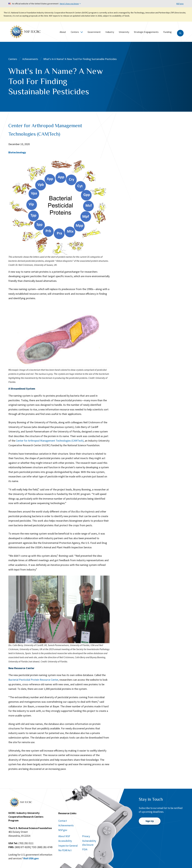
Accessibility (65, 841)
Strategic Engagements (146, 32)
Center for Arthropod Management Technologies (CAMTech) (50, 441)
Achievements (30, 59)
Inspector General (68, 846)
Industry (110, 32)
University (124, 32)
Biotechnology (17, 152)
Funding (167, 32)
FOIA (85, 849)
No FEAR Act (65, 850)
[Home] (25, 31)
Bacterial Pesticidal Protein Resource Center (33, 680)
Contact (63, 821)
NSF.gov (180, 4)
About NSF (64, 836)
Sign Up (150, 821)
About (63, 32)
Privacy (86, 836)
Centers (77, 32)
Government (94, 32)
